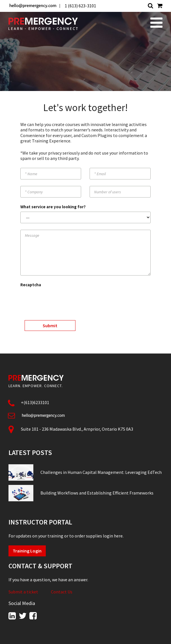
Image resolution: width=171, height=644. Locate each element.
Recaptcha (31, 285)
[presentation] (63, 301)
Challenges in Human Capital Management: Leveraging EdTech (101, 472)
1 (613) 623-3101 (80, 6)
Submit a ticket (23, 592)
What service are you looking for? (53, 207)
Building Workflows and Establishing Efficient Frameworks (97, 493)
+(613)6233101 (35, 402)
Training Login (27, 551)
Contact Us (62, 592)
